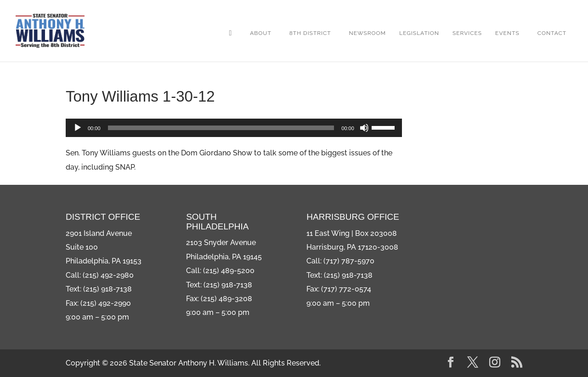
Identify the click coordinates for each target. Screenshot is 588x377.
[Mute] (364, 128)
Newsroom (368, 33)
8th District (310, 33)
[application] (234, 128)
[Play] (78, 128)
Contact (552, 33)
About (261, 33)
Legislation (419, 33)
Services (467, 33)
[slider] (221, 128)
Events (507, 33)
